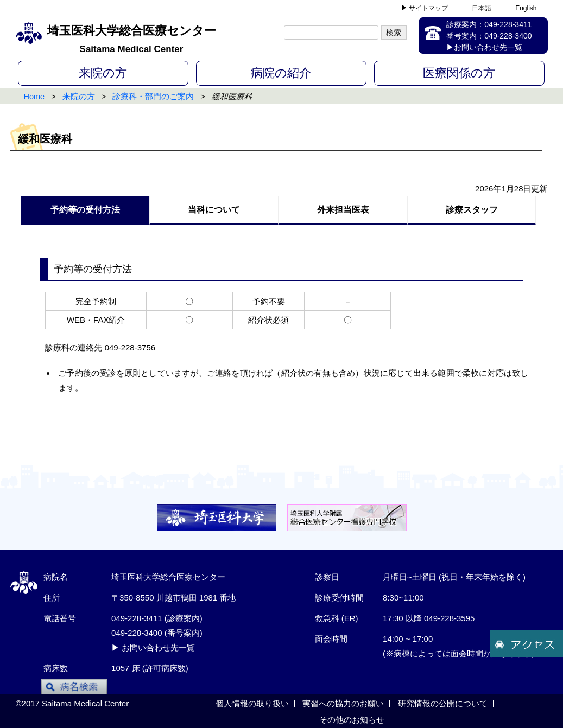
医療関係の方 (459, 73)
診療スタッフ (472, 210)
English (526, 8)
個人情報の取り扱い (252, 703)
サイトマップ (428, 8)
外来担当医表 (343, 210)
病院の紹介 (281, 73)
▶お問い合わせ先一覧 (484, 47)
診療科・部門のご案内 (153, 97)
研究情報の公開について (443, 703)
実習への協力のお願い (343, 703)
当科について (214, 210)
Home (34, 97)
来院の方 (103, 73)
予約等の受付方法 (85, 210)
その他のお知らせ (352, 720)
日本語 (482, 8)
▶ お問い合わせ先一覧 (153, 647)
